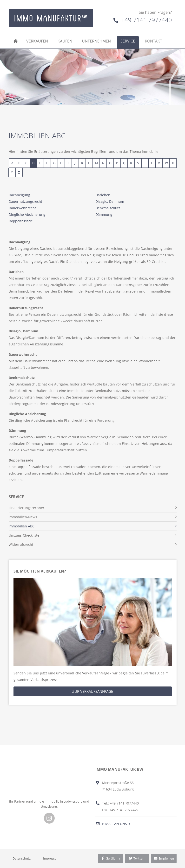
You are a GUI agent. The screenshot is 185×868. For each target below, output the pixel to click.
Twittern (137, 858)
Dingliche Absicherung (27, 214)
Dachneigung (19, 195)
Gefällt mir (111, 858)
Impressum (51, 858)
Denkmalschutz (108, 208)
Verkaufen (37, 41)
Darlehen (103, 195)
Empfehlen (164, 858)
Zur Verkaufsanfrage (93, 691)
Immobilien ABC (22, 526)
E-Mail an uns (111, 824)
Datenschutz (22, 858)
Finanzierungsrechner (26, 508)
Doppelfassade (21, 221)
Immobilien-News (23, 517)
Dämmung (104, 214)
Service (128, 41)
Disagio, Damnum (110, 201)
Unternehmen (96, 41)
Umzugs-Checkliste (24, 535)
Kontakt (153, 41)
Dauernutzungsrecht (25, 201)
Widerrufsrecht (21, 544)
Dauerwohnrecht (22, 208)
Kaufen (65, 41)
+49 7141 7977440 (143, 20)
